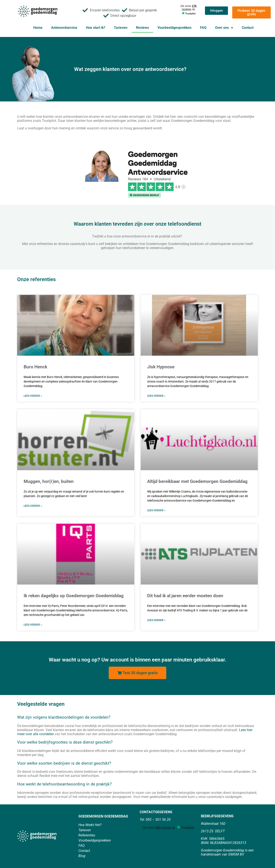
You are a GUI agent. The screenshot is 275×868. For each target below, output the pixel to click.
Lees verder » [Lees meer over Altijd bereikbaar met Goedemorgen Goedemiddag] (156, 510)
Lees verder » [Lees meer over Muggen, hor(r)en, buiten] (33, 506)
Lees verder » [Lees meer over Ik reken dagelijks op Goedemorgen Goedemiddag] (33, 625)
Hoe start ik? (96, 28)
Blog (82, 856)
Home (38, 28)
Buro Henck (35, 367)
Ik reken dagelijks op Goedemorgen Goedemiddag (74, 596)
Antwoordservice (64, 28)
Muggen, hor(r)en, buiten (49, 481)
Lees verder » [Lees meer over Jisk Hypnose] (156, 396)
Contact (248, 28)
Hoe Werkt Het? (90, 825)
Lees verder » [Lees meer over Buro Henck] (33, 396)
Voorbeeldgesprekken (174, 28)
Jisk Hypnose (161, 367)
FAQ (203, 28)
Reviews (142, 28)
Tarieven (121, 28)
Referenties (87, 835)
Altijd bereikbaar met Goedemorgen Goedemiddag (197, 481)
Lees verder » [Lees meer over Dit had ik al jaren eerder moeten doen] (156, 620)
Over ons (224, 28)
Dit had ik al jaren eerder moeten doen (185, 596)
